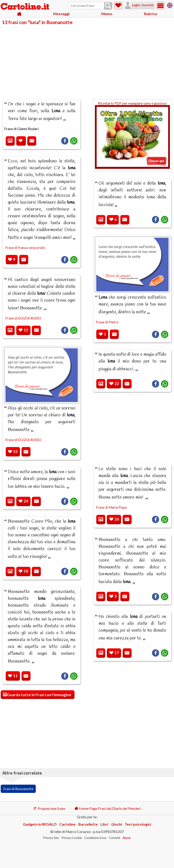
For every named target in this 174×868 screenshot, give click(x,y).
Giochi (117, 824)
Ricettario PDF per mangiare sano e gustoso (132, 135)
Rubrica (151, 14)
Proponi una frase (49, 808)
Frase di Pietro (107, 322)
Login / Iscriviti (142, 5)
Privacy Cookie (72, 838)
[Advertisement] (87, 59)
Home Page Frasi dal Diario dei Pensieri (108, 808)
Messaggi (61, 14)
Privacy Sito (51, 838)
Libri (104, 824)
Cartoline (67, 824)
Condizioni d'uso (95, 838)
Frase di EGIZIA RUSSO (23, 318)
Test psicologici (138, 824)
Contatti (115, 838)
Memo (107, 14)
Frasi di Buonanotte (18, 789)
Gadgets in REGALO (40, 824)
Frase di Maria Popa (111, 507)
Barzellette (88, 824)
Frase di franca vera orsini (25, 248)
